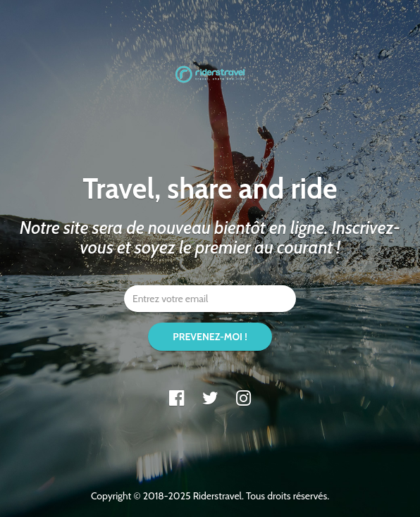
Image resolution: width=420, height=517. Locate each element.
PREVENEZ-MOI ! (210, 337)
